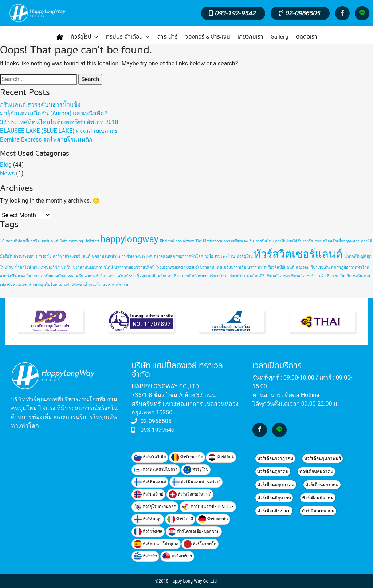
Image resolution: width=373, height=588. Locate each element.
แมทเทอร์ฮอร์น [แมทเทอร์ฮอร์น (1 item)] (115, 285)
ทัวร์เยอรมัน (213, 519)
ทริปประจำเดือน (128, 37)
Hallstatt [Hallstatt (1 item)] (91, 241)
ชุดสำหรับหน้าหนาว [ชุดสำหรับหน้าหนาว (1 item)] (109, 256)
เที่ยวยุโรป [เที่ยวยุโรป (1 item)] (219, 276)
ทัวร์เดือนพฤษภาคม (276, 485)
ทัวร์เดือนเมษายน (318, 511)
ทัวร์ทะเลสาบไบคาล (156, 470)
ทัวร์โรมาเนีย (187, 457)
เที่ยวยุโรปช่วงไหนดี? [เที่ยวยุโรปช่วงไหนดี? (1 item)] (246, 276)
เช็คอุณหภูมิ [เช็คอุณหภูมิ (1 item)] (145, 276)
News (7, 173)
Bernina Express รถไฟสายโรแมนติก (46, 140)
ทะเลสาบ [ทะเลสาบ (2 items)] (225, 256)
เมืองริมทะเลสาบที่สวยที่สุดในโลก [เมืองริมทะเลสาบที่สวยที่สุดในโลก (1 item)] (29, 285)
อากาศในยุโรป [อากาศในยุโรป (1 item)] (121, 276)
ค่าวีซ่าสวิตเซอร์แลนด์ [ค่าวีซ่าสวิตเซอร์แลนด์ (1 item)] (72, 256)
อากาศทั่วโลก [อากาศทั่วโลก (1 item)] (96, 276)
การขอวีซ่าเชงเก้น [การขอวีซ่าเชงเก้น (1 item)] (239, 241)
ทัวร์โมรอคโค (200, 544)
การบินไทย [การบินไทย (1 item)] (264, 241)
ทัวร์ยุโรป (85, 37)
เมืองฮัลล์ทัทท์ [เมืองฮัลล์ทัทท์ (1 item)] (70, 285)
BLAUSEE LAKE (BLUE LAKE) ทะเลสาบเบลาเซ (59, 131)
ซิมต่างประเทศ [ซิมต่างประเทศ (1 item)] (140, 256)
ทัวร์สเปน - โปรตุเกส (156, 544)
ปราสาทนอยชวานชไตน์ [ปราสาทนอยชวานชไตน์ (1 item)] (93, 267)
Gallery (280, 37)
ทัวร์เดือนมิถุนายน (274, 498)
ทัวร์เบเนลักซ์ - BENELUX (208, 507)
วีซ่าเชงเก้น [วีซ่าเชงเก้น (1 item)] (320, 267)
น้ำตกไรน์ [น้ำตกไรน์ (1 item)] (23, 267)
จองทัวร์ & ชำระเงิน (208, 37)
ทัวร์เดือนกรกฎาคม (275, 458)
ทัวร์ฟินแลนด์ (150, 482)
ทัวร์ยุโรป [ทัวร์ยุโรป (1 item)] (245, 256)
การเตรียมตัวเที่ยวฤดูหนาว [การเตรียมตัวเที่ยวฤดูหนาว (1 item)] (337, 241)
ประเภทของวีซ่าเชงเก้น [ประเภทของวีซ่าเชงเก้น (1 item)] (52, 267)
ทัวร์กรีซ (145, 556)
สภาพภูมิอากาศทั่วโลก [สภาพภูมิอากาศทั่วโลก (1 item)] (350, 267)
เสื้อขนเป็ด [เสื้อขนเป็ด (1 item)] (92, 285)
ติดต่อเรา (307, 37)
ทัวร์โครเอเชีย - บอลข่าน (194, 532)
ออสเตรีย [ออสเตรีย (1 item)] (75, 276)
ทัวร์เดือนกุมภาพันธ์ (323, 458)
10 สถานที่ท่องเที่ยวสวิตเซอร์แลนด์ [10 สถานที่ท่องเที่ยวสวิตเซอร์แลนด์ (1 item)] (29, 241)
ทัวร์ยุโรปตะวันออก (155, 507)
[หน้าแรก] (60, 37)
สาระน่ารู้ (168, 37)
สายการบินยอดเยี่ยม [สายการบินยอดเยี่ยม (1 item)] (49, 276)
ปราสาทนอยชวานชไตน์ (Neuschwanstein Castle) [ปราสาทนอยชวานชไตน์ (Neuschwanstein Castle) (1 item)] (156, 267)
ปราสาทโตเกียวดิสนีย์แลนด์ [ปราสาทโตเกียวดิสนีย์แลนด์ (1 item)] (271, 267)
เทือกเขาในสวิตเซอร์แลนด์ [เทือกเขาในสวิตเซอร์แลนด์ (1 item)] (348, 276)
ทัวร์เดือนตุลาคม (273, 472)
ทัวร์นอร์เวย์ (148, 494)
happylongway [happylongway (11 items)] (129, 239)
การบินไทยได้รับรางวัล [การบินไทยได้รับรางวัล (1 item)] (294, 241)
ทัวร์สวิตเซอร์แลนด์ (190, 494)
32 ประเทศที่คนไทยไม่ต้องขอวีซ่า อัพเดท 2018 (59, 122)
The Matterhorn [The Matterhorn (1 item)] (209, 241)
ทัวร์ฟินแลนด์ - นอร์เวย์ (196, 482)
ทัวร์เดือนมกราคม (322, 485)
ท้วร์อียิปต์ (221, 457)
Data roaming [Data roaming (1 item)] (71, 241)
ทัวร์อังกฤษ (148, 519)
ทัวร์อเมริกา (177, 556)
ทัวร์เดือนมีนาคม (318, 498)
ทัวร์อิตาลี (180, 519)
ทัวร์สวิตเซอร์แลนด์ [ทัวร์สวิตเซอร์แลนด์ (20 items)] (298, 254)
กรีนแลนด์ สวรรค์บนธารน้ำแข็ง (40, 105)
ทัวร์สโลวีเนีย (150, 457)
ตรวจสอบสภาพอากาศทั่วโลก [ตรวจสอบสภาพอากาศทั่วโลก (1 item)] (178, 256)
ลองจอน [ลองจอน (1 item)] (303, 267)
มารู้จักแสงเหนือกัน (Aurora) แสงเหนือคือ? (54, 113)
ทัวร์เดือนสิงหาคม (274, 511)
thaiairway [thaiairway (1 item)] (185, 241)
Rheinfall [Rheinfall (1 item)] (167, 241)
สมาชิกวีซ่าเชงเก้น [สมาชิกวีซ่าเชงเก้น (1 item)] (15, 276)
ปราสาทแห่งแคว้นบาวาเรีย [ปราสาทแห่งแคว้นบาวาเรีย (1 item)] (223, 267)
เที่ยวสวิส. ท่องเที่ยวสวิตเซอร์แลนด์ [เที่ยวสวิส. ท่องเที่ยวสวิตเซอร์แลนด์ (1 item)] (295, 276)
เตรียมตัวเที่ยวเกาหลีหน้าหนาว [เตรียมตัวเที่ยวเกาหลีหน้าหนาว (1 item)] (182, 276)
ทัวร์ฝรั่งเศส (148, 532)
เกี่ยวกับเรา (250, 37)
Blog (6, 165)
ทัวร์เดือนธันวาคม (316, 472)
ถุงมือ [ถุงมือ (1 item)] (209, 256)
